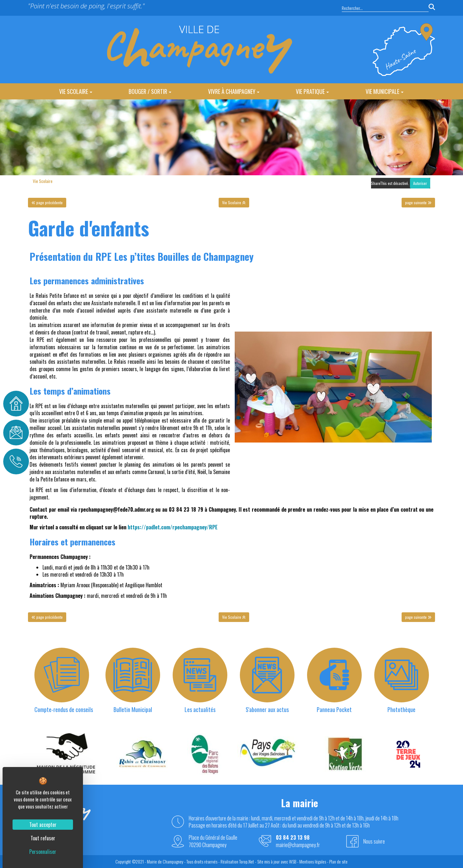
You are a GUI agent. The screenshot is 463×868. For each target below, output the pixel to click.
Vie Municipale (385, 91)
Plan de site (338, 861)
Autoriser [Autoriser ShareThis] (420, 183)
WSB (293, 861)
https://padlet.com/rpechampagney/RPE (173, 527)
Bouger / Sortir (150, 91)
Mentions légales (313, 861)
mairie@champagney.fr (298, 845)
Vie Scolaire (76, 91)
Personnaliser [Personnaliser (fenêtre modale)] (43, 852)
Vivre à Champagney (234, 91)
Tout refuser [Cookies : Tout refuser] (43, 838)
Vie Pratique (312, 91)
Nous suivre (374, 841)
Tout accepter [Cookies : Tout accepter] (43, 825)
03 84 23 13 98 (293, 838)
